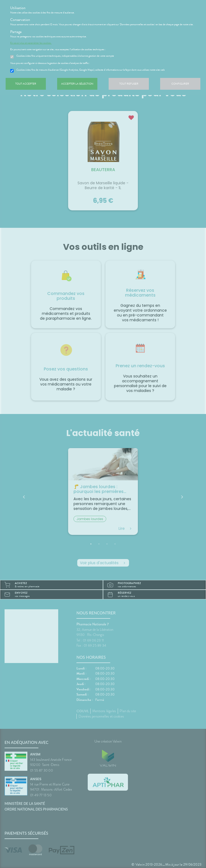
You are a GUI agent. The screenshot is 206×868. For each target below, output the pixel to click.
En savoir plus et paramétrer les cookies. (31, 43)
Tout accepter (26, 84)
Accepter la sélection (77, 84)
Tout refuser (129, 84)
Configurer (180, 84)
